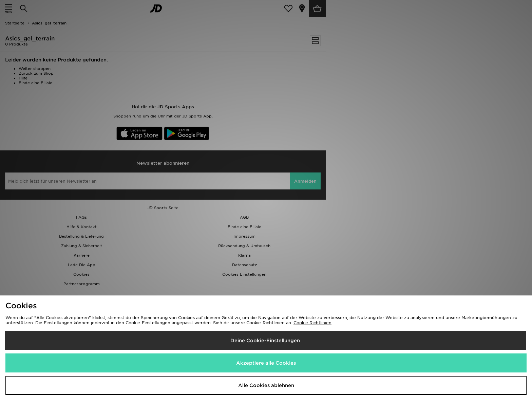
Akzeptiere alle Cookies (266, 363)
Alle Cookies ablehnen (266, 385)
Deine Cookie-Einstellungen (265, 341)
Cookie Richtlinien (312, 323)
